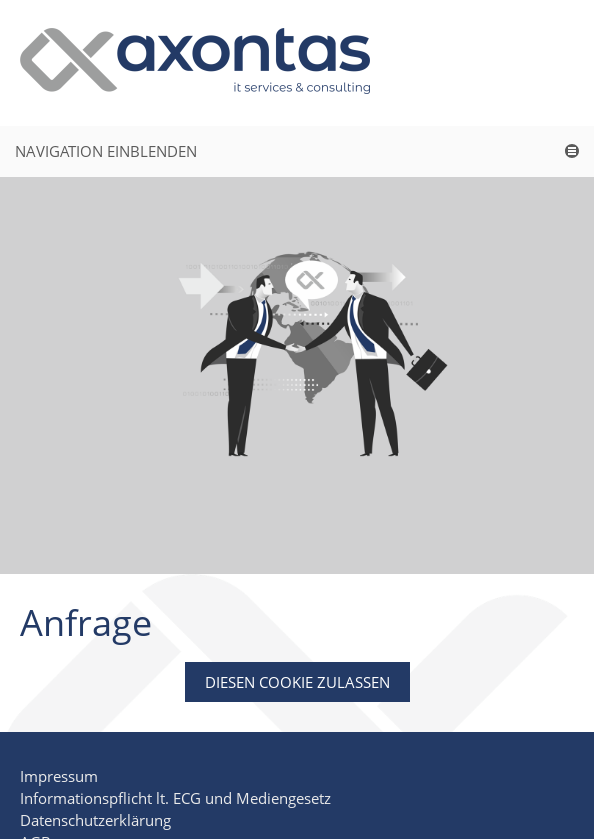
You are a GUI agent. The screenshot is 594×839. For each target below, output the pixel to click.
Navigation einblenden (106, 151)
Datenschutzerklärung (95, 820)
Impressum (59, 776)
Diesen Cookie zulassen (297, 682)
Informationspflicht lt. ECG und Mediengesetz (175, 798)
